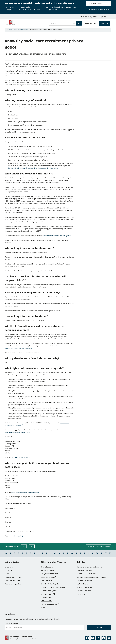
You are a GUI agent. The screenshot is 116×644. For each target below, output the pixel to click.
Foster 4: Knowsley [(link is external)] (48, 577)
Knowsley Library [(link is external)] (48, 594)
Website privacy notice (13, 584)
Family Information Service (50, 574)
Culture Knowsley (47, 567)
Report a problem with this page (99, 546)
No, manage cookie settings (99, 9)
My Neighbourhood (84, 584)
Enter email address (11, 624)
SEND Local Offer (47, 601)
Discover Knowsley (47, 570)
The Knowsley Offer (84, 591)
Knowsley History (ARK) (49, 591)
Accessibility (9, 567)
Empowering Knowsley (85, 570)
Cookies (7, 574)
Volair (43, 608)
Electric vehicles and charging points (90, 567)
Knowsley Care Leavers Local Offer (53, 587)
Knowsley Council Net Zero (86, 574)
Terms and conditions (12, 580)
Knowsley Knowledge (84, 580)
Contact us (9, 570)
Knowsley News (46, 597)
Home (9, 30)
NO (33, 547)
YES (25, 547)
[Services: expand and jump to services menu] (105, 23)
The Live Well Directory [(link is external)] (50, 604)
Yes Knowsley (82, 594)
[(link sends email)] (57, 236)
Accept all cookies (95, 3)
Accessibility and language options (95, 17)
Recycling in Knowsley (84, 587)
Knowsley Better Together (50, 584)
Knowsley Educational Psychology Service (91, 577)
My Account (89, 23)
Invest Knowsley (46, 580)
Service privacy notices (20, 30)
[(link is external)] (17, 536)
